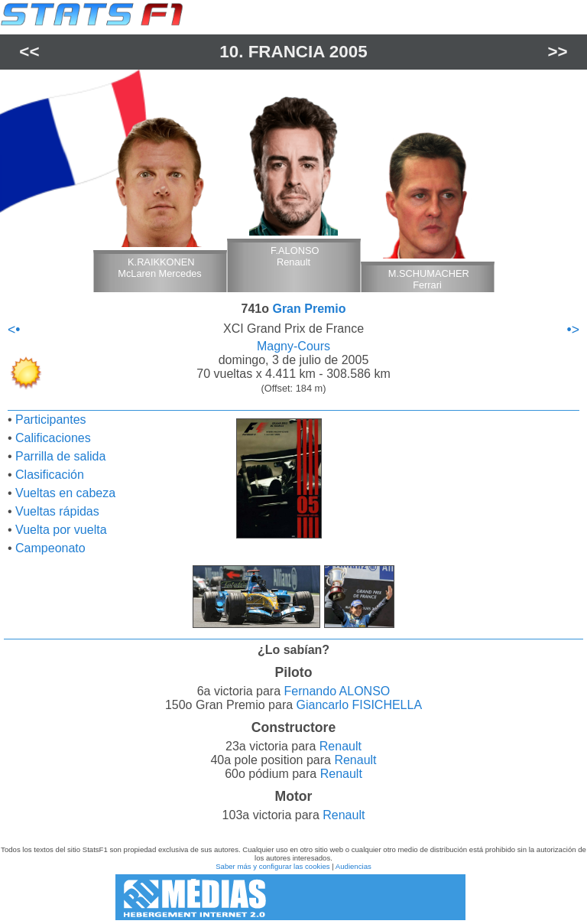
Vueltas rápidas (57, 511)
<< (29, 52)
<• (14, 330)
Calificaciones (53, 438)
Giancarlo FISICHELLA (360, 705)
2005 (349, 52)
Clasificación (50, 475)
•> (573, 330)
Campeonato (50, 548)
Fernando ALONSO (337, 691)
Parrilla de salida (60, 456)
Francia (287, 52)
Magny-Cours (293, 346)
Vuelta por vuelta (61, 530)
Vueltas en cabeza (65, 493)
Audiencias (353, 866)
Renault (341, 746)
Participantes (51, 420)
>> (558, 52)
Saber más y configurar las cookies (272, 866)
